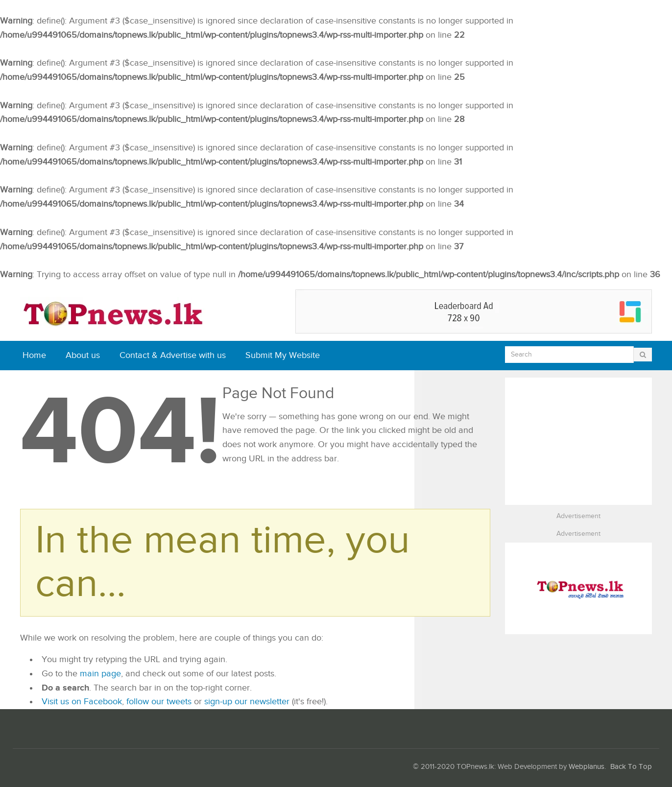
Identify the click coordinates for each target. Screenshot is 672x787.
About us (83, 355)
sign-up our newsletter (247, 702)
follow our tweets (159, 702)
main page (100, 674)
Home (34, 355)
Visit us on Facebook (82, 702)
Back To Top (631, 767)
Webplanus (587, 767)
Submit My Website (283, 355)
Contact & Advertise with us (173, 355)
